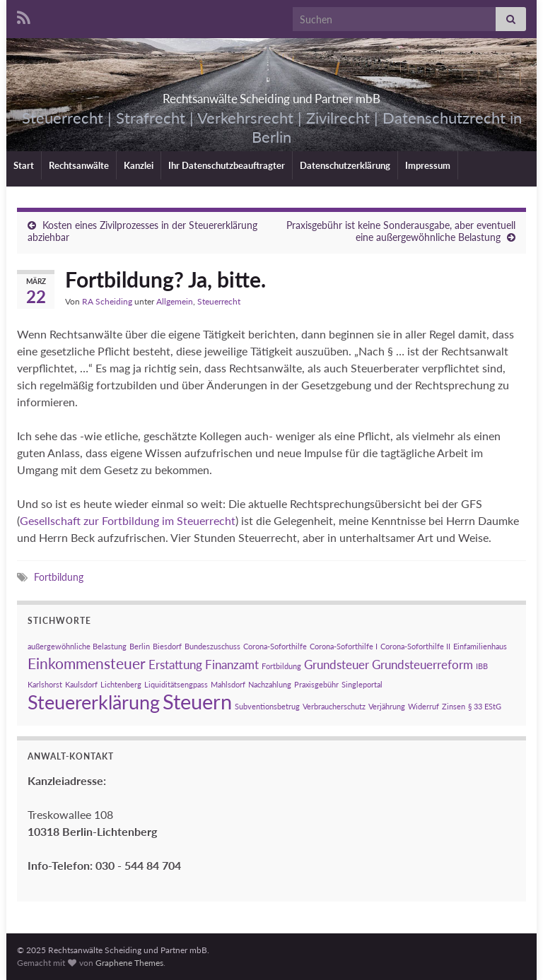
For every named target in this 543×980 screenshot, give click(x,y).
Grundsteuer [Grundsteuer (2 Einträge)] (337, 665)
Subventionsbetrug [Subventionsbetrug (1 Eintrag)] (267, 706)
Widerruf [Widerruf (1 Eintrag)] (424, 706)
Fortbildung (59, 577)
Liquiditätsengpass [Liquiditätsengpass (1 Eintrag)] (176, 684)
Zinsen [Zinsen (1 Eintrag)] (454, 706)
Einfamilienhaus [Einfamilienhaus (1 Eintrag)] (480, 646)
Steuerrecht (219, 301)
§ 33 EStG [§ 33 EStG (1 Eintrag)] (485, 706)
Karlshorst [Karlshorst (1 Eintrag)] (45, 684)
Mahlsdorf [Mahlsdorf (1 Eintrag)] (228, 684)
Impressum (428, 165)
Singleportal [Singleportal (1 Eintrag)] (362, 684)
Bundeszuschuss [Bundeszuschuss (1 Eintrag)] (212, 646)
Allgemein (175, 301)
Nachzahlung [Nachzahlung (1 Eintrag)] (270, 684)
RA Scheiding (107, 301)
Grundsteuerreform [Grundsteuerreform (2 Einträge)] (422, 665)
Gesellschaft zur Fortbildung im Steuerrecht (128, 520)
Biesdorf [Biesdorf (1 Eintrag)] (167, 646)
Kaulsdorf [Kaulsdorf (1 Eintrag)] (81, 684)
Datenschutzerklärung (345, 165)
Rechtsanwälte (79, 165)
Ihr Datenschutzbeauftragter (227, 165)
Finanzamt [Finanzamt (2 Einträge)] (232, 665)
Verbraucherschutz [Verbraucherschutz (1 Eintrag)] (334, 706)
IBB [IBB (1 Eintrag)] (482, 666)
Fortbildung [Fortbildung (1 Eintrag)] (281, 666)
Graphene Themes (129, 963)
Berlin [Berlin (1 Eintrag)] (140, 646)
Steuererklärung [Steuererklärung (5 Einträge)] (94, 702)
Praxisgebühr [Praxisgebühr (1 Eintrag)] (316, 684)
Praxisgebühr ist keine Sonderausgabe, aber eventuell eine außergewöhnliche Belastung (401, 231)
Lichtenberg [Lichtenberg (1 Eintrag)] (121, 684)
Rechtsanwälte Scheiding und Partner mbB (271, 94)
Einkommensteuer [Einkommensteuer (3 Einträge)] (87, 663)
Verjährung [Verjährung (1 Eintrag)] (387, 706)
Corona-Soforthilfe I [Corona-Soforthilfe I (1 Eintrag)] (344, 646)
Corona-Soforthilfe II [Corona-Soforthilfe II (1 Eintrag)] (415, 646)
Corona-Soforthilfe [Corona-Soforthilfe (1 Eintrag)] (275, 646)
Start (24, 165)
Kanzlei (139, 165)
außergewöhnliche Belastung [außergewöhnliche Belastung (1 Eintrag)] (77, 646)
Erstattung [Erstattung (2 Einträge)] (175, 665)
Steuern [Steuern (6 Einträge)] (197, 701)
